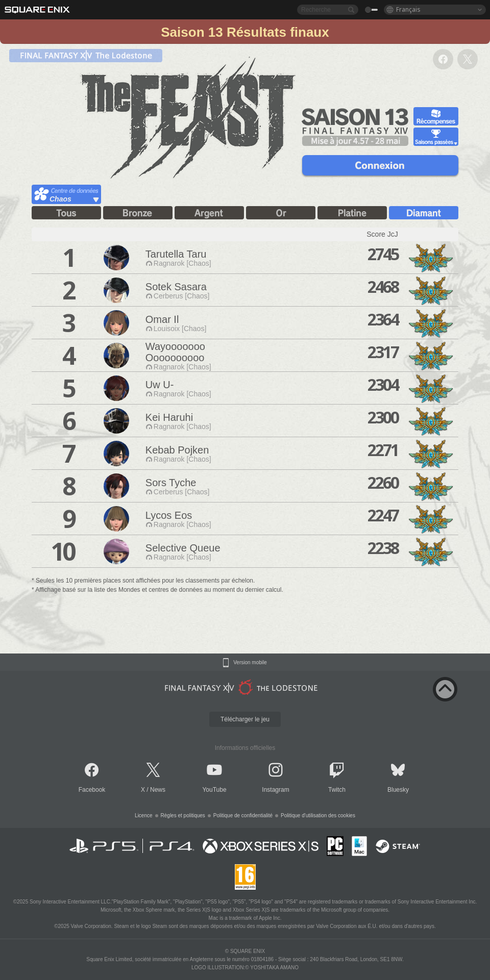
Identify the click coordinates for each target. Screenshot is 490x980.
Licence (143, 815)
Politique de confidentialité (243, 815)
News (158, 790)
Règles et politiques (183, 815)
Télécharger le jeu (245, 719)
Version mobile (250, 663)
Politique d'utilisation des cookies (318, 815)
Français (408, 9)
